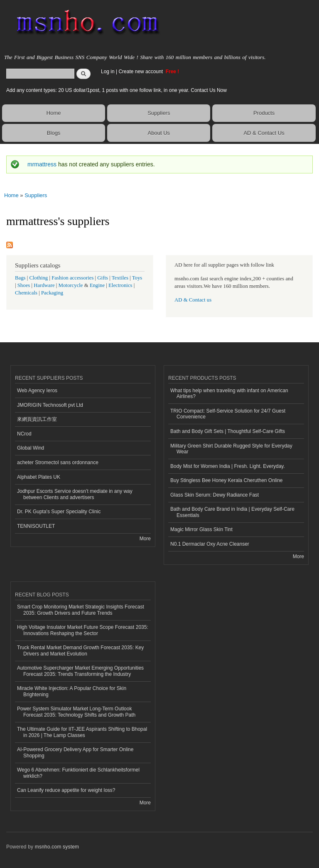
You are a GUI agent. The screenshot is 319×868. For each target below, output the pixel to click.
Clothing (39, 278)
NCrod (24, 434)
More (145, 539)
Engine (97, 285)
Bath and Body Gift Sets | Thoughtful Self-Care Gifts (228, 431)
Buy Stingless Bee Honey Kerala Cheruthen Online (226, 480)
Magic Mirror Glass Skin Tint (201, 529)
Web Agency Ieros (37, 391)
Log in (108, 72)
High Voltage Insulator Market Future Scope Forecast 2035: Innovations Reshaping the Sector (83, 630)
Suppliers (159, 113)
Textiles (120, 278)
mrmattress (42, 164)
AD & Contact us (193, 300)
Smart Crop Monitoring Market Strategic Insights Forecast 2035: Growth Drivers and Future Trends (81, 610)
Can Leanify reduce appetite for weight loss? (66, 790)
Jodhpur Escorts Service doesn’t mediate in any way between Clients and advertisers (75, 494)
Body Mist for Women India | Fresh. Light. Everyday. (228, 466)
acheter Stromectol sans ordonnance (58, 462)
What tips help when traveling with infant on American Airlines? (229, 393)
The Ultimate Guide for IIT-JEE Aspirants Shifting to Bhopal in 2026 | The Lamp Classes (82, 732)
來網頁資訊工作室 (37, 419)
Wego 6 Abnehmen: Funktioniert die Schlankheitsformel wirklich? (78, 773)
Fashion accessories (72, 278)
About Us (159, 133)
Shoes (24, 285)
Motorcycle (71, 285)
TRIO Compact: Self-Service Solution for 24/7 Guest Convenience (228, 414)
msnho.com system (57, 847)
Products (264, 113)
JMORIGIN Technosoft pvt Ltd (50, 405)
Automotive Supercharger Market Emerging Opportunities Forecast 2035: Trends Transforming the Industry (80, 671)
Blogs (54, 133)
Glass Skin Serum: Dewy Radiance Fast (215, 495)
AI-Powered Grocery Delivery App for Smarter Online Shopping (75, 752)
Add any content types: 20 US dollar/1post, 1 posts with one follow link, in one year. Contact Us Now (117, 90)
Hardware (44, 285)
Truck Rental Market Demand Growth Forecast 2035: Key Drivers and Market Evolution (80, 650)
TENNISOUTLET (36, 526)
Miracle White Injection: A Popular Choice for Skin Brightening (72, 691)
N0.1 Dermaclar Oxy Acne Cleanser (210, 544)
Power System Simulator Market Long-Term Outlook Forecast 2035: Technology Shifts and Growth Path (76, 712)
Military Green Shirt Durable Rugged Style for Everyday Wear (231, 449)
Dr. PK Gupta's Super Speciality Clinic (59, 512)
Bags (20, 278)
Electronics (120, 285)
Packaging (52, 293)
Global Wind (31, 448)
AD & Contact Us (264, 133)
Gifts (103, 278)
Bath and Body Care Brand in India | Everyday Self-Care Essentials (232, 512)
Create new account (141, 72)
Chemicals (27, 293)
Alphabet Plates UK (39, 477)
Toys (137, 278)
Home (54, 113)
